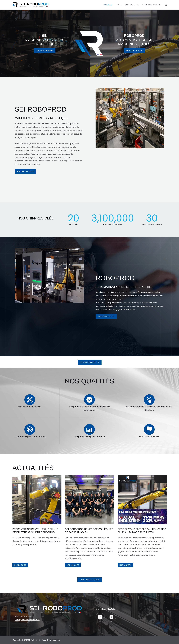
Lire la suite (21, 566)
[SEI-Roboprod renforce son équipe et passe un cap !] (90, 500)
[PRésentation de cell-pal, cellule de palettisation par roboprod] (37, 500)
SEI (119, 5)
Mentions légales (23, 616)
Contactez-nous (151, 5)
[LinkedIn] (100, 617)
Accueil (108, 5)
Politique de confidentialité (27, 620)
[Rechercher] (166, 5)
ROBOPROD (132, 5)
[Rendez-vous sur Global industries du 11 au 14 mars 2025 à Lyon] (142, 500)
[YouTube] (111, 617)
